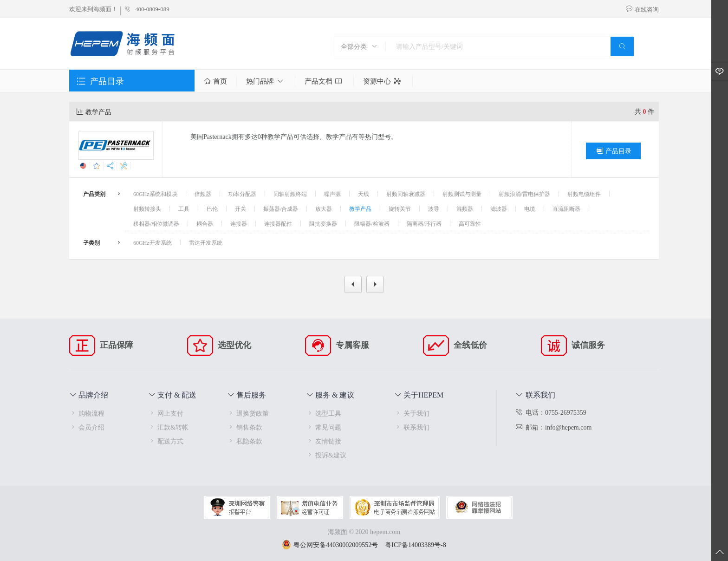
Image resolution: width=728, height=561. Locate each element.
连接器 (239, 223)
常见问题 (324, 427)
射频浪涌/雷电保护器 (524, 194)
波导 (434, 209)
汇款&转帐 (168, 427)
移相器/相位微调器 (156, 223)
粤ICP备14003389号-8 (415, 545)
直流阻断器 (566, 209)
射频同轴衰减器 (406, 194)
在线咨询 (642, 9)
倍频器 (203, 194)
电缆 (530, 209)
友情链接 (324, 441)
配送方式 (166, 441)
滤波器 (499, 209)
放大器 (324, 209)
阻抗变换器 (323, 223)
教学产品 (360, 209)
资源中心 (383, 81)
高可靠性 (470, 223)
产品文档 (324, 81)
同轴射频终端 (290, 194)
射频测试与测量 (462, 194)
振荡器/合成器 (281, 209)
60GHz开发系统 (153, 242)
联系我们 (412, 427)
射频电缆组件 (584, 194)
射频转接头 (147, 209)
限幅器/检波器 (372, 223)
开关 (240, 209)
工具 (184, 209)
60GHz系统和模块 (155, 194)
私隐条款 (245, 441)
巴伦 (212, 209)
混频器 (465, 209)
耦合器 (205, 223)
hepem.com (385, 532)
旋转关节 (400, 209)
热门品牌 (266, 81)
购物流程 (87, 413)
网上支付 (166, 413)
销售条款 (245, 427)
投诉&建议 (326, 455)
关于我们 (412, 413)
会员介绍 (87, 427)
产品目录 (613, 151)
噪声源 (332, 194)
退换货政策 (248, 413)
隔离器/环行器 (424, 223)
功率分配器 (242, 194)
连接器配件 (278, 223)
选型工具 (324, 413)
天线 (364, 194)
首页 (215, 81)
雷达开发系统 (206, 242)
